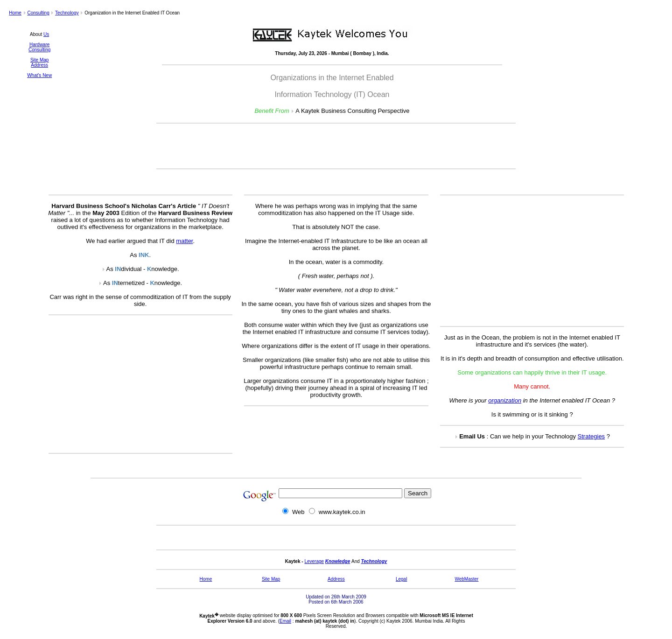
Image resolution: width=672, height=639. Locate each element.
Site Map (39, 60)
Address (39, 65)
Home (15, 13)
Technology (67, 13)
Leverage (314, 561)
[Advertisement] (336, 146)
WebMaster (466, 579)
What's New (39, 75)
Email (285, 621)
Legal (401, 579)
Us (46, 34)
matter (184, 241)
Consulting (38, 13)
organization (505, 400)
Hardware (39, 45)
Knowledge (338, 561)
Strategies (591, 436)
